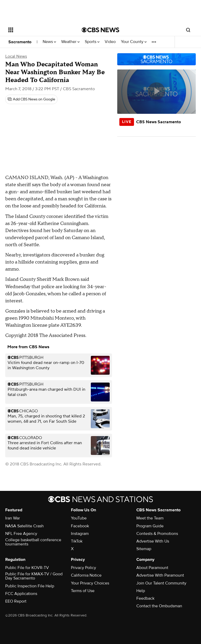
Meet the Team (150, 518)
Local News (16, 56)
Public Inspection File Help (30, 586)
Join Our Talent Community (161, 583)
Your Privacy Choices (90, 583)
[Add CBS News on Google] (31, 99)
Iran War (13, 518)
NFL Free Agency (21, 534)
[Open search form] (188, 30)
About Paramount (152, 568)
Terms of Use (83, 591)
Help (141, 591)
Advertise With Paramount (160, 575)
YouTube (79, 518)
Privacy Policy (83, 568)
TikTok (77, 541)
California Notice (86, 575)
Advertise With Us (153, 541)
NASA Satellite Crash (24, 526)
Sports (92, 42)
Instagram (80, 534)
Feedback (145, 598)
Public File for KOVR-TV (27, 568)
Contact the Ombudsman (159, 606)
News (49, 42)
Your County (134, 42)
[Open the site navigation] (39, 30)
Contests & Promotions (157, 534)
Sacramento (20, 42)
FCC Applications (21, 594)
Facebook (80, 526)
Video (110, 42)
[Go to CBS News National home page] (100, 30)
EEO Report (16, 601)
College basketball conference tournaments (33, 542)
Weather (70, 42)
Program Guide (150, 526)
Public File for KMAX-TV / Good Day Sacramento (34, 576)
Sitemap (144, 549)
